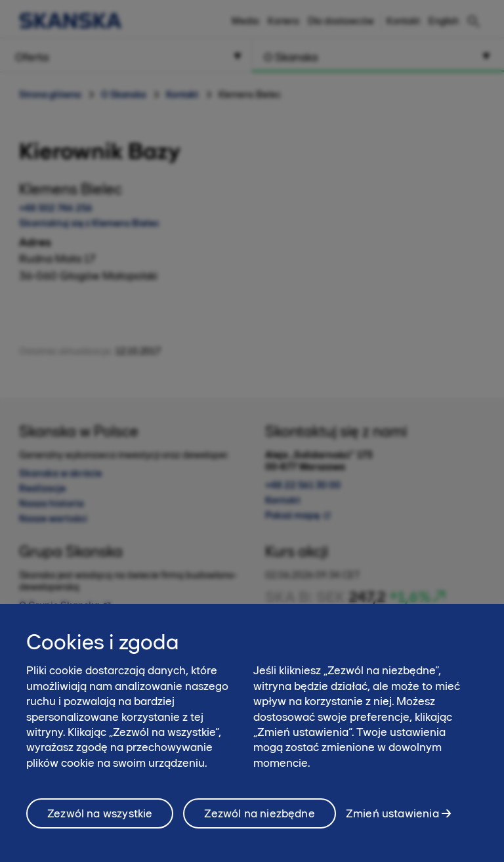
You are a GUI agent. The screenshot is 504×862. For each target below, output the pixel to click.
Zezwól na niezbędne (259, 818)
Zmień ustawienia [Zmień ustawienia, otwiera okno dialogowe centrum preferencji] (392, 818)
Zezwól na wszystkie (100, 818)
